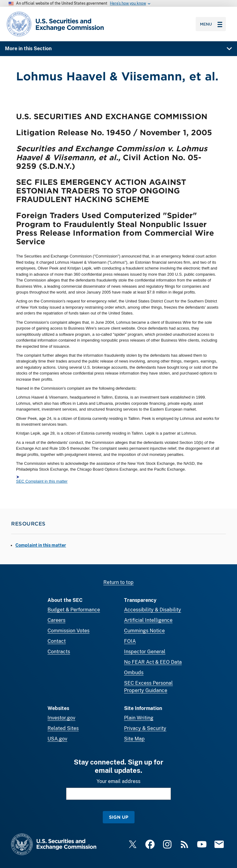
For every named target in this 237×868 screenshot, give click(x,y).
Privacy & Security (145, 728)
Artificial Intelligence (148, 620)
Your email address (118, 781)
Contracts (59, 652)
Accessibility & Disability (153, 610)
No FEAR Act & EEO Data (153, 662)
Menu (211, 24)
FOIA (130, 641)
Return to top (118, 582)
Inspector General (145, 652)
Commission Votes (69, 631)
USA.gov (57, 739)
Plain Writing (139, 718)
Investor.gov (61, 718)
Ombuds (134, 673)
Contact (57, 641)
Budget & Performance (74, 610)
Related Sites (63, 728)
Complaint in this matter (41, 545)
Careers (56, 620)
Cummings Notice (144, 631)
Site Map (134, 739)
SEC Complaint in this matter (42, 481)
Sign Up (119, 817)
